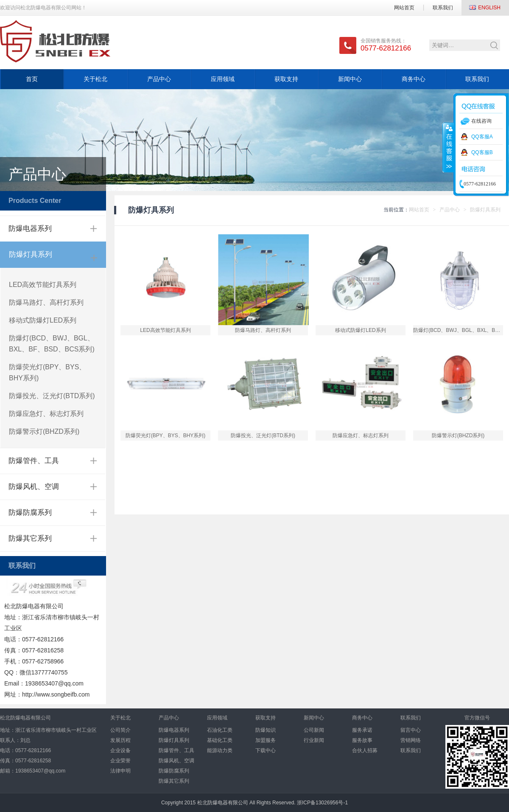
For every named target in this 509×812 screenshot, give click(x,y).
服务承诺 (362, 730)
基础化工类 (220, 740)
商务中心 (414, 79)
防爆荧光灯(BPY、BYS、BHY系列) (47, 372)
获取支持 (286, 79)
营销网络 (411, 740)
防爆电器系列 (30, 229)
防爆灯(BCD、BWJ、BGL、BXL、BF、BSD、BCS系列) (52, 344)
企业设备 (120, 750)
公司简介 (120, 730)
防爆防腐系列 (30, 513)
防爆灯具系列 (31, 254)
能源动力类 (220, 750)
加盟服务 (266, 740)
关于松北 (95, 79)
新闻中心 (350, 79)
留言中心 (411, 730)
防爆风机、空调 (34, 487)
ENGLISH (489, 8)
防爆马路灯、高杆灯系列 (46, 302)
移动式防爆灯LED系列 (43, 320)
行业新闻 (314, 740)
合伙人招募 (365, 750)
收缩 (448, 147)
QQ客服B (482, 152)
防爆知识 (266, 730)
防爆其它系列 (30, 538)
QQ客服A (482, 137)
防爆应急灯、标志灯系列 (46, 414)
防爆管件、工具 (34, 461)
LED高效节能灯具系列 (43, 285)
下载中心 (266, 750)
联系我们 (443, 8)
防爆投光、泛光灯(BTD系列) (52, 396)
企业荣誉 (120, 761)
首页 (32, 79)
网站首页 (404, 8)
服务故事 (362, 740)
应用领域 (223, 79)
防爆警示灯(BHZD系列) (44, 431)
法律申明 (120, 771)
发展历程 (120, 740)
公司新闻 (314, 730)
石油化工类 (220, 730)
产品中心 (159, 79)
